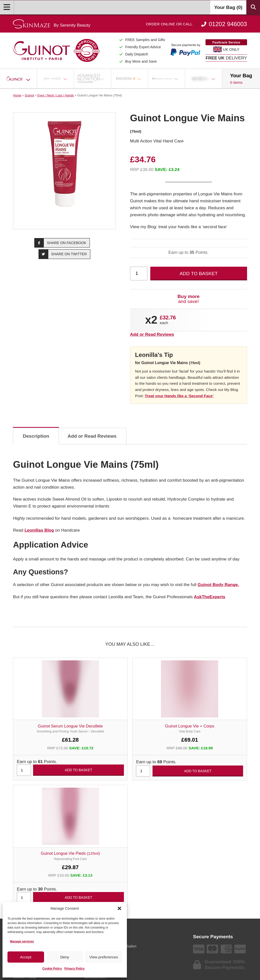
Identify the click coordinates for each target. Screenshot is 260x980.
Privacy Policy (75, 969)
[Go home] (52, 24)
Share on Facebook (60, 243)
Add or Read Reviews (152, 334)
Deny (65, 957)
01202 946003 (196, 24)
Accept (26, 957)
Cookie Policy (52, 969)
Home (17, 95)
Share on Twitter (63, 254)
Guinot (29, 95)
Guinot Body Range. (218, 585)
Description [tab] (36, 436)
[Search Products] (253, 7)
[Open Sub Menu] (31, 79)
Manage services (22, 941)
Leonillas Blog (39, 530)
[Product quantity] (139, 274)
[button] (119, 908)
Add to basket (199, 274)
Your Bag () (228, 7)
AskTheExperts (209, 597)
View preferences (104, 957)
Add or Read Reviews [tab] (92, 436)
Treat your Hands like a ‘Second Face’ (179, 396)
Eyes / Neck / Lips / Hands (56, 95)
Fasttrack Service (226, 42)
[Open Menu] (7, 7)
